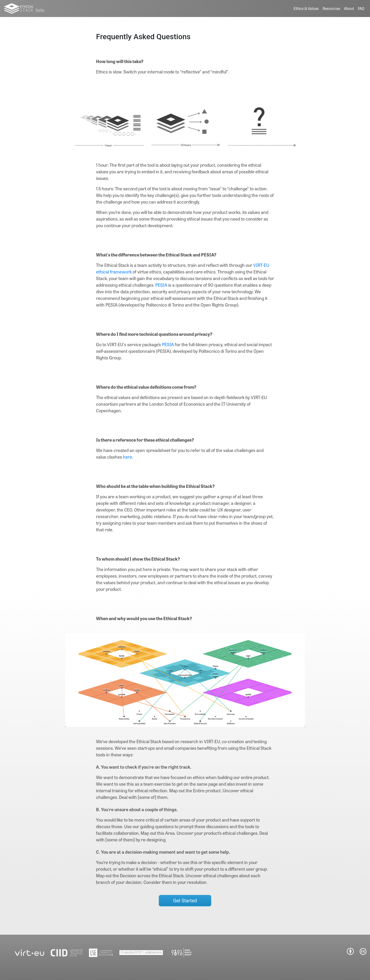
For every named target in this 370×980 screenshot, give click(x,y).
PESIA (161, 285)
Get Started (185, 901)
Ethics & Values (306, 8)
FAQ (361, 8)
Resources (331, 8)
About (349, 8)
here (128, 457)
